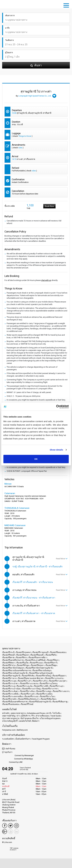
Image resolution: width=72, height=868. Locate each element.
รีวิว (33, 716)
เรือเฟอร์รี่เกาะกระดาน (54, 678)
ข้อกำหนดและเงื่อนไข (29, 718)
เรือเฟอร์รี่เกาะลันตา (10, 691)
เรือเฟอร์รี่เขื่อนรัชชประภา (28, 699)
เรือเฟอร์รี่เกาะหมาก (61, 691)
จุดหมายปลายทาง (18, 713)
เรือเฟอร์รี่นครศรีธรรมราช (13, 660)
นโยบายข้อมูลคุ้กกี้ (10, 721)
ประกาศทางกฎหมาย (11, 718)
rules (20, 148)
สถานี (49, 713)
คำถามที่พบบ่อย (42, 716)
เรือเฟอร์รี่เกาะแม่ (31, 696)
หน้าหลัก (6, 713)
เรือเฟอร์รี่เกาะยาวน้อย (11, 689)
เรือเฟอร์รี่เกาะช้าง (40, 681)
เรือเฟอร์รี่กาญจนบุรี (40, 652)
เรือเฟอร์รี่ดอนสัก (37, 655)
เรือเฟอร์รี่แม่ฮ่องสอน (11, 704)
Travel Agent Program (41, 739)
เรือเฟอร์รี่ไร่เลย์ (27, 704)
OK (36, 459)
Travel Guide (55, 716)
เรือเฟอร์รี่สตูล (51, 665)
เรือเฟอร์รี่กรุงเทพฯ (23, 652)
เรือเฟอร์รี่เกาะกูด (9, 681)
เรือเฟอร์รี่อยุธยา (59, 676)
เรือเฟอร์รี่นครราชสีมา (37, 658)
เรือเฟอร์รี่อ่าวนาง (9, 678)
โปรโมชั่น (56, 713)
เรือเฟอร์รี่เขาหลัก (9, 699)
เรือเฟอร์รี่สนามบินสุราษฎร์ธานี (15, 673)
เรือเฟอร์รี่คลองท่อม (58, 652)
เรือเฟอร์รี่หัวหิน (28, 676)
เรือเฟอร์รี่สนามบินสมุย (41, 671)
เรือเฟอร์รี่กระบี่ (8, 652)
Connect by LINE (12, 762)
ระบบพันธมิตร (8, 739)
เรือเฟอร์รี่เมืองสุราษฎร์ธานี (40, 702)
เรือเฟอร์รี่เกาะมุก (56, 686)
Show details (56, 450)
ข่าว (18, 716)
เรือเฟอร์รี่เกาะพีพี (41, 686)
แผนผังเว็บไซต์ (25, 721)
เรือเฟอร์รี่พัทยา (8, 663)
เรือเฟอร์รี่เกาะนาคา (10, 683)
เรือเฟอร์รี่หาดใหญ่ (43, 676)
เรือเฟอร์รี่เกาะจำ (24, 681)
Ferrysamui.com (9, 730)
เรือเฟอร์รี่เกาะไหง (47, 696)
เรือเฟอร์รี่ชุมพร (22, 655)
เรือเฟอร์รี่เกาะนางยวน (29, 683)
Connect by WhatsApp (18, 759)
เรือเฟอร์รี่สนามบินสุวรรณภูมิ (41, 673)
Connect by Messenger (18, 756)
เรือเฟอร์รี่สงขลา (37, 665)
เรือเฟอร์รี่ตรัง (51, 655)
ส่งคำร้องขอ (9, 749)
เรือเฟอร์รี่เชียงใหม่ (48, 699)
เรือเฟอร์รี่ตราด (8, 658)
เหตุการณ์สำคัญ (9, 716)
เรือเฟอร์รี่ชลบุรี (8, 655)
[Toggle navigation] (67, 5)
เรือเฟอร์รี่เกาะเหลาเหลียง (12, 696)
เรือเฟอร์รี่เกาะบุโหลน (48, 683)
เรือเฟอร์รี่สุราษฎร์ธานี (11, 676)
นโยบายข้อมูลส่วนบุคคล (50, 718)
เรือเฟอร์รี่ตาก (21, 658)
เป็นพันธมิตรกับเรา (23, 739)
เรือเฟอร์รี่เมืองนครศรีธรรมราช (15, 702)
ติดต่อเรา (36, 721)
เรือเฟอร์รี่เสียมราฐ (60, 702)
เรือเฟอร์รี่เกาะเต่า (27, 694)
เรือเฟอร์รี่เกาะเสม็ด (44, 694)
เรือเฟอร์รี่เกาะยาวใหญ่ (31, 689)
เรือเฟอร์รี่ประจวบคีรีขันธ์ (35, 660)
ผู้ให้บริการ (26, 716)
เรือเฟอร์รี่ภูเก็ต (22, 663)
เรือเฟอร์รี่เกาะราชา (50, 689)
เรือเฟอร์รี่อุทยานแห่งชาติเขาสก (31, 678)
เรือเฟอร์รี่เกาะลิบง (27, 691)
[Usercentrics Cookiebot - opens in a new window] (56, 407)
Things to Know (25, 136)
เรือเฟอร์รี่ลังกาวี (51, 663)
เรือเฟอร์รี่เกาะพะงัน (24, 686)
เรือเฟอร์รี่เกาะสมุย (44, 691)
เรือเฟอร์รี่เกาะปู (9, 686)
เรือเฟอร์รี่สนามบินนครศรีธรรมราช (16, 671)
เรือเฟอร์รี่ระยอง (36, 663)
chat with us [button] (46, 280)
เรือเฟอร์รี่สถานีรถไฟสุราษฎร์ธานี (39, 668)
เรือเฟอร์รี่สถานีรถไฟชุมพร (13, 668)
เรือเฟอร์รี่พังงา (53, 660)
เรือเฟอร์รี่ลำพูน (23, 665)
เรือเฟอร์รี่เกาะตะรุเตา (57, 681)
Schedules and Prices (36, 713)
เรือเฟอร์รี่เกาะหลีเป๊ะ (11, 694)
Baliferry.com (22, 730)
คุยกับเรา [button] (7, 752)
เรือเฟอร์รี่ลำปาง (9, 665)
